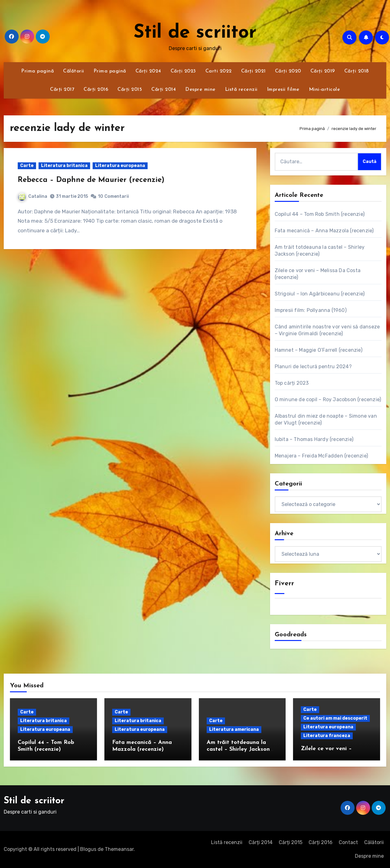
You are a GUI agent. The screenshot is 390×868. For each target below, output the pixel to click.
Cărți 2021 (253, 71)
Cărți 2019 (323, 71)
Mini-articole (325, 90)
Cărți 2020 (288, 71)
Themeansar (119, 849)
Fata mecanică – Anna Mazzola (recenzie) (324, 231)
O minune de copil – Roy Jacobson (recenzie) (328, 399)
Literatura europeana (120, 166)
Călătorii (74, 71)
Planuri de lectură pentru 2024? (313, 367)
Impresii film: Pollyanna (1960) (311, 310)
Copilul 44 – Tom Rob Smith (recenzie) (320, 214)
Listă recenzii (241, 90)
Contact (348, 842)
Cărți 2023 (183, 71)
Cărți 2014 (164, 90)
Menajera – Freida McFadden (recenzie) (321, 456)
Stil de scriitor (195, 33)
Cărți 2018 (357, 71)
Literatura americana (234, 729)
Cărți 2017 (62, 90)
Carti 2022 (219, 71)
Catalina (33, 196)
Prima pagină (37, 71)
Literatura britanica (64, 166)
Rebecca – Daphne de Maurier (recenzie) (91, 180)
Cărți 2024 (148, 71)
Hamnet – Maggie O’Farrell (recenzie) (319, 350)
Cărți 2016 (96, 90)
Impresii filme (283, 90)
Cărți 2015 (130, 90)
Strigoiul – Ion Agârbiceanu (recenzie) (320, 294)
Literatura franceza (327, 736)
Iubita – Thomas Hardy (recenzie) (314, 439)
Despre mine (200, 90)
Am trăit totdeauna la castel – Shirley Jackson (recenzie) (238, 749)
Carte (27, 166)
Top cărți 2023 (292, 383)
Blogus (88, 849)
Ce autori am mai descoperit (335, 718)
